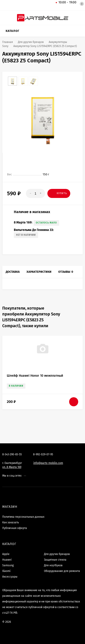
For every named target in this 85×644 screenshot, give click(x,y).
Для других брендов (57, 554)
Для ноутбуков (53, 565)
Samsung (8, 565)
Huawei (7, 560)
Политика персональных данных (23, 517)
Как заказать (11, 522)
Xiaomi (6, 571)
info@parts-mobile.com (48, 463)
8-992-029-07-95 (43, 454)
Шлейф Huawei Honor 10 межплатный (35, 376)
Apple (6, 554)
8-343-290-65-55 (12, 454)
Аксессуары (10, 577)
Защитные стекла (55, 560)
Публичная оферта (15, 528)
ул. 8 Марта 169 (12, 467)
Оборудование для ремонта (62, 571)
